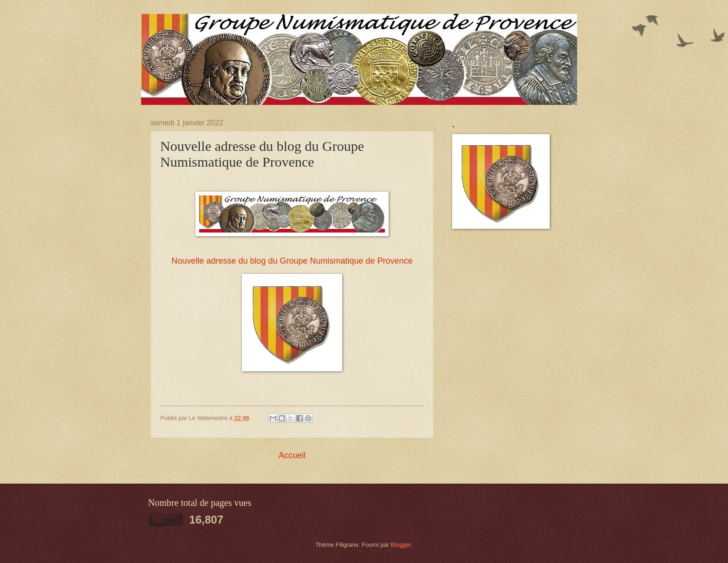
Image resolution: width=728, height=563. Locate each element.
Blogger (401, 545)
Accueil (292, 455)
